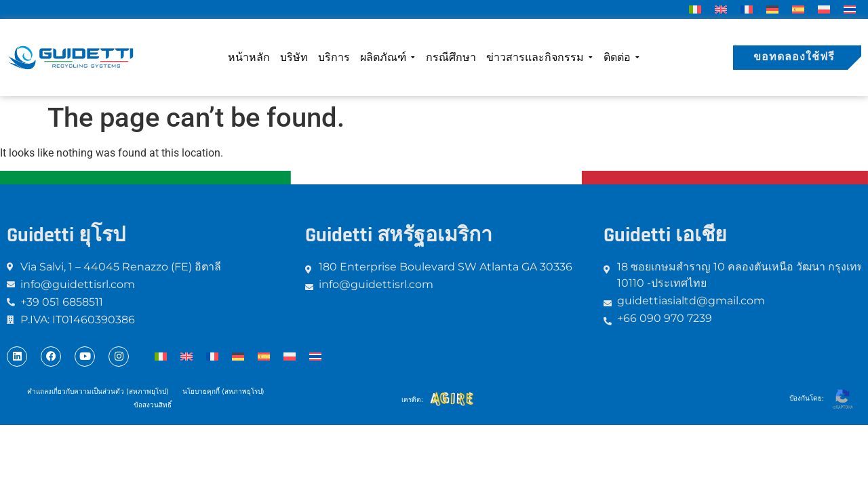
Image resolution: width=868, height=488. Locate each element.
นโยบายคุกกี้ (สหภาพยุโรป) (223, 391)
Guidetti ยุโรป (66, 235)
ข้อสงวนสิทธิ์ (153, 405)
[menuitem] (695, 9)
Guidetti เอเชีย (665, 235)
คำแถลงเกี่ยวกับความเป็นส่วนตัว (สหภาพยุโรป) (98, 391)
